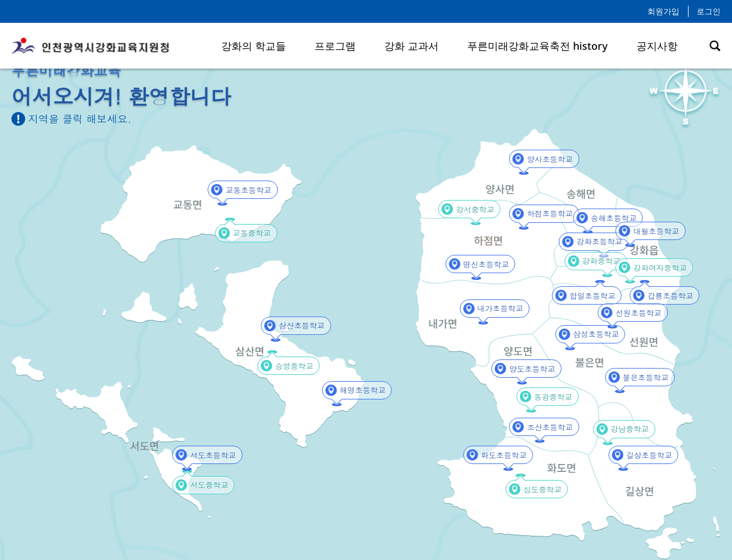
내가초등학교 (498, 308)
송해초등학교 (611, 218)
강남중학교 (628, 429)
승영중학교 (292, 366)
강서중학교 (473, 209)
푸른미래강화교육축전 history (538, 46)
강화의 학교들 (254, 46)
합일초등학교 (590, 296)
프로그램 (335, 46)
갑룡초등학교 (668, 296)
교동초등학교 (246, 190)
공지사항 (657, 46)
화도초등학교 (502, 455)
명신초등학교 (484, 264)
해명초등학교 (360, 390)
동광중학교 (551, 397)
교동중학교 (250, 233)
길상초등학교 (647, 455)
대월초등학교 (654, 231)
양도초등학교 (530, 369)
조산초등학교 (547, 427)
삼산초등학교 (299, 325)
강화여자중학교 (657, 268)
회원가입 (663, 11)
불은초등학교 (643, 377)
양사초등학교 (547, 159)
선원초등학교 (636, 313)
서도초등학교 (210, 455)
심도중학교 (540, 489)
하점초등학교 (547, 213)
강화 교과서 (411, 46)
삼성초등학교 (594, 334)
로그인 (709, 11)
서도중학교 (207, 485)
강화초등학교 (597, 241)
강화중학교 (599, 261)
